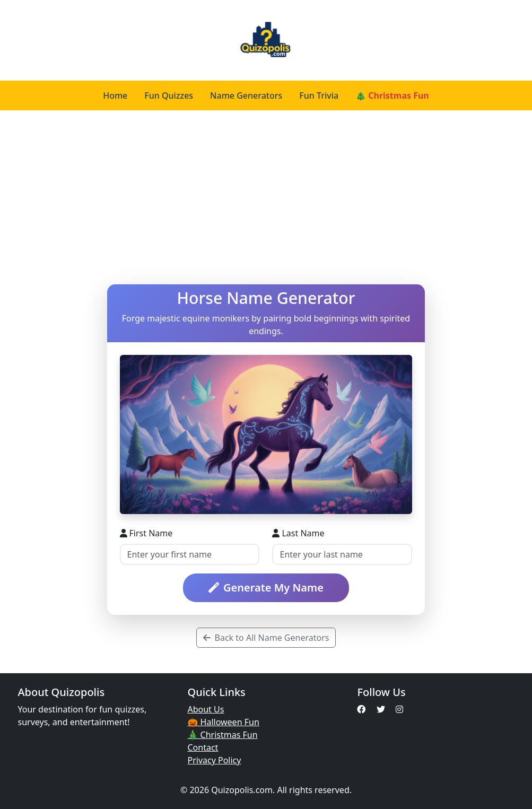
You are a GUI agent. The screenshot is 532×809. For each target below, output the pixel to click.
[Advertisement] (266, 197)
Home (115, 95)
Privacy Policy (214, 760)
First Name (146, 533)
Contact (203, 747)
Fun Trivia (319, 95)
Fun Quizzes (169, 95)
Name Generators (246, 95)
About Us (206, 709)
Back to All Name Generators (266, 638)
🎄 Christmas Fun (392, 95)
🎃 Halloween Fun (223, 722)
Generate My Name (266, 588)
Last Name (298, 533)
